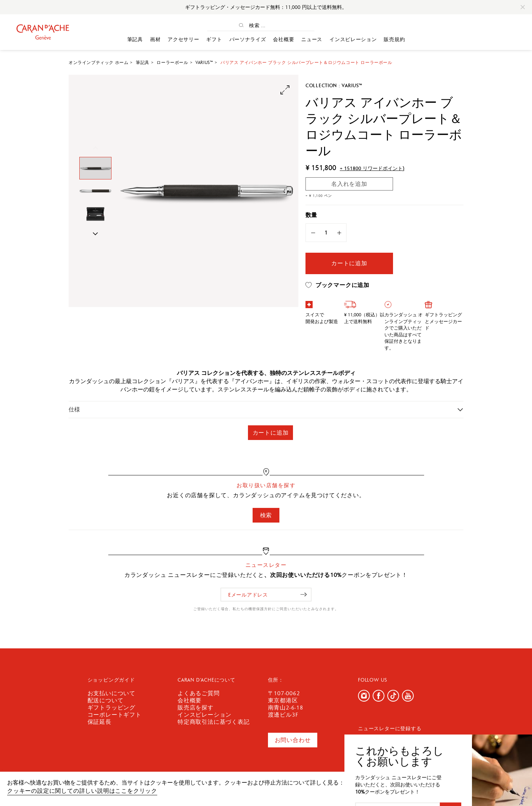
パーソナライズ (248, 39)
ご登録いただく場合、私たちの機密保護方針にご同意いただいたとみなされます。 (266, 609)
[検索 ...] (267, 25)
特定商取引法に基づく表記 (214, 722)
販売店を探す (196, 708)
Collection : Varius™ (334, 85)
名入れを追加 (349, 184)
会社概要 (284, 39)
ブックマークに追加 (337, 285)
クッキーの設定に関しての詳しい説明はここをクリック (82, 791)
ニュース (312, 39)
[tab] (266, 409)
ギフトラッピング (111, 708)
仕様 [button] (74, 409)
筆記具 (135, 39)
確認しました (483, 786)
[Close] (523, 7)
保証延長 (100, 722)
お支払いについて (111, 693)
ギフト (214, 39)
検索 (266, 515)
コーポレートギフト (115, 715)
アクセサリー (183, 39)
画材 (155, 39)
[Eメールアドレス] (266, 595)
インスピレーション (353, 39)
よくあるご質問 (199, 693)
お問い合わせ (293, 740)
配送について (106, 700)
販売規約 (394, 39)
